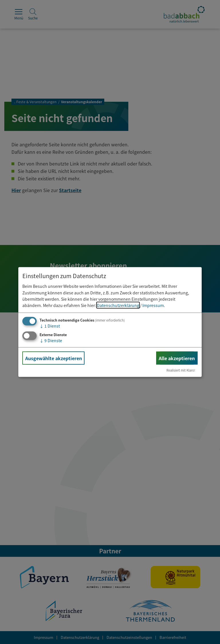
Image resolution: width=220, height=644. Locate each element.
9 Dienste (51, 340)
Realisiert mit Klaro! (181, 370)
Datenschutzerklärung (118, 305)
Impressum (153, 305)
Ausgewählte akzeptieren (54, 358)
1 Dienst (50, 326)
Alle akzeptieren (177, 358)
